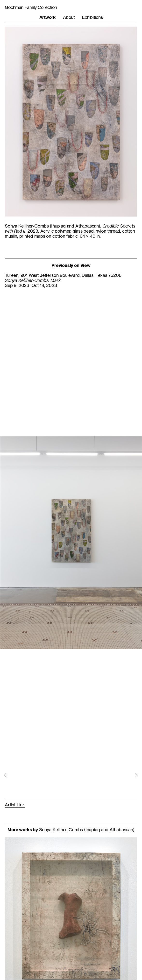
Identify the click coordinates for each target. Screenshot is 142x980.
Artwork (48, 17)
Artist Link (15, 805)
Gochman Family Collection (31, 7)
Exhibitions (92, 17)
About (69, 17)
